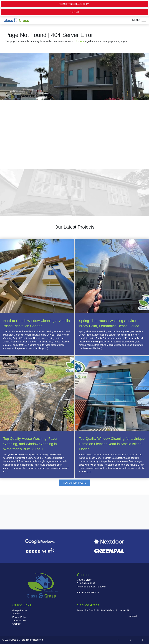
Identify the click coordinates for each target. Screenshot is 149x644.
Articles (16, 614)
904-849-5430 (92, 592)
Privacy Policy (19, 617)
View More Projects (74, 483)
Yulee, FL (125, 610)
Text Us (75, 12)
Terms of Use (19, 621)
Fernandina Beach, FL (88, 610)
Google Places (20, 610)
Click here (79, 41)
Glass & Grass (18, 640)
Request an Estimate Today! (74, 4)
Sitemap (16, 624)
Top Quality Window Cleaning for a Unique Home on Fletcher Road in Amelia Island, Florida (112, 444)
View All (133, 616)
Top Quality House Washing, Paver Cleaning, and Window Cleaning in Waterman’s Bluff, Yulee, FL (30, 444)
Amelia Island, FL (110, 610)
